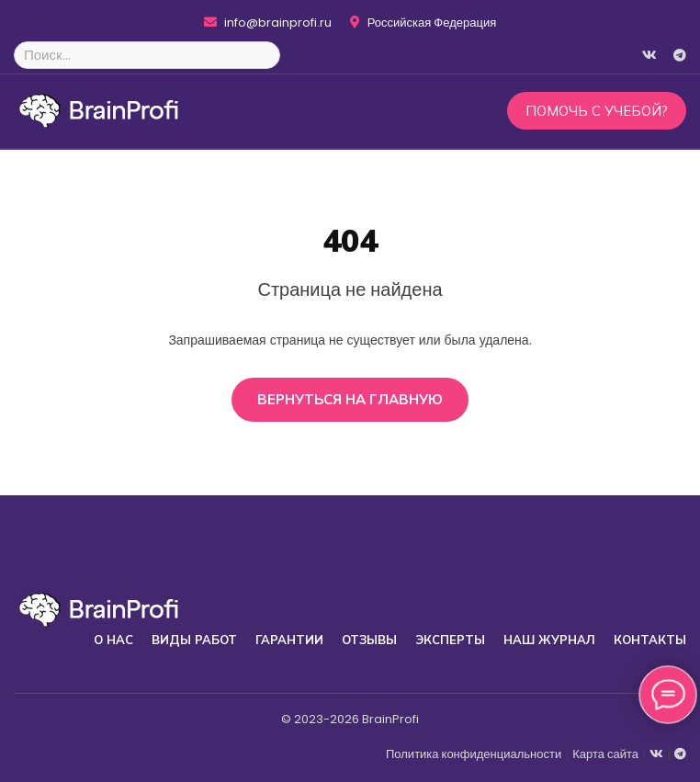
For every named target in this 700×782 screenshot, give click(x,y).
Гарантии (289, 640)
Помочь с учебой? (597, 111)
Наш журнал (549, 640)
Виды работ (194, 640)
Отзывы (369, 640)
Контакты (650, 640)
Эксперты (450, 640)
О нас (113, 640)
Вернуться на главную (350, 399)
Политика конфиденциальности (474, 754)
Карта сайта (605, 754)
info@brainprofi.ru (268, 23)
